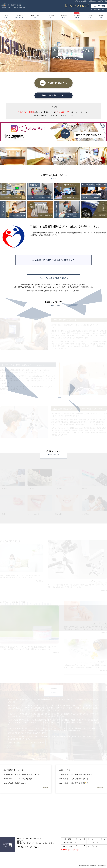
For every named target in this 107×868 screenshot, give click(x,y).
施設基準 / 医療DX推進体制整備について (53, 260)
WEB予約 (99, 6)
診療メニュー (34, 16)
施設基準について (20, 783)
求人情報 (77, 16)
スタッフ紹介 (50, 16)
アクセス (89, 16)
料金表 (101, 16)
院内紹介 (64, 16)
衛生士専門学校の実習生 (79, 783)
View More (39, 581)
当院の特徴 (19, 16)
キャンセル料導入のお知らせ (24, 779)
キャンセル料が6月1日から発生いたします (28, 775)
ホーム (6, 16)
